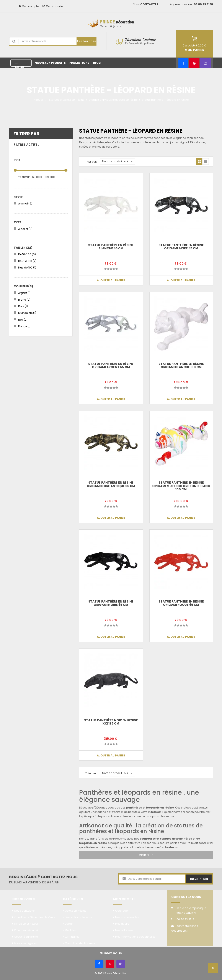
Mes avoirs (122, 924)
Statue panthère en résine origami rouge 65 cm (181, 603)
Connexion (122, 911)
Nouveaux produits (50, 63)
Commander (53, 6)
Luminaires (72, 937)
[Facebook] (183, 63)
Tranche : (25, 177)
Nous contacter (24, 911)
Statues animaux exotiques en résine (113, 100)
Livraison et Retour (26, 924)
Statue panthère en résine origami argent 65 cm (111, 365)
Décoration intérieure (78, 917)
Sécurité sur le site (26, 937)
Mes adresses (124, 930)
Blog (97, 63)
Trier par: (91, 162)
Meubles (70, 930)
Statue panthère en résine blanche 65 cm (111, 247)
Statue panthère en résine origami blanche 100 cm (181, 365)
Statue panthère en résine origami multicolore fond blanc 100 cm (181, 486)
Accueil (38, 100)
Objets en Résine (76, 911)
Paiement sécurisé (26, 930)
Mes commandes (127, 917)
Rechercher (86, 41)
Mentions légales (25, 943)
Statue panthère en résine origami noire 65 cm (111, 603)
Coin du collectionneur (80, 943)
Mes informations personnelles (135, 937)
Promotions (79, 63)
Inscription (199, 879)
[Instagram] (205, 63)
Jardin (69, 924)
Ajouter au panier (181, 399)
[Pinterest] (194, 63)
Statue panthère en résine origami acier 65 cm (181, 247)
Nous (146, 4)
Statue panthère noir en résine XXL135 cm (111, 722)
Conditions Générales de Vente (35, 917)
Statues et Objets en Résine (67, 100)
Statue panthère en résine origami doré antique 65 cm (111, 484)
